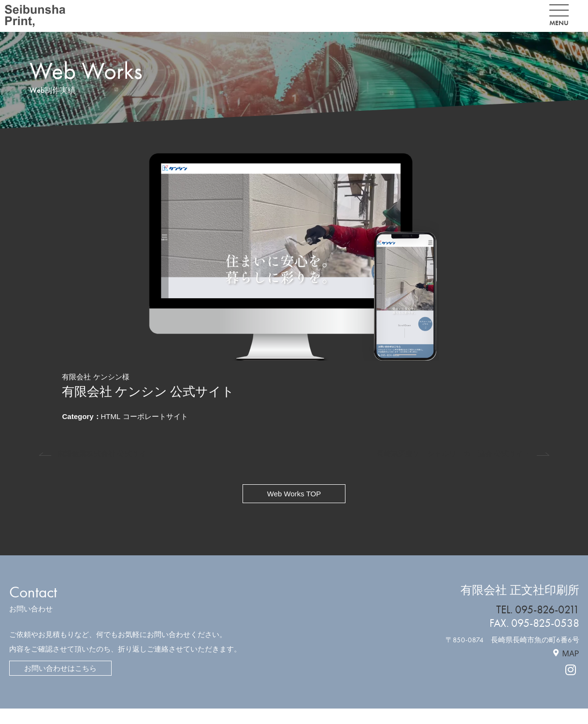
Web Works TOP (294, 494)
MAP (570, 653)
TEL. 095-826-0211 (538, 610)
